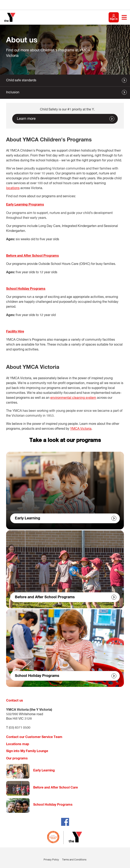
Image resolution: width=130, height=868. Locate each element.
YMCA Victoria (81, 429)
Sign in (114, 19)
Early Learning (28, 518)
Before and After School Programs (45, 597)
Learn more (26, 119)
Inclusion (13, 93)
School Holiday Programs (37, 676)
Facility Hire (15, 332)
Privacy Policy (51, 860)
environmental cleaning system (73, 398)
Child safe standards (21, 80)
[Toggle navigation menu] (124, 17)
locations (13, 188)
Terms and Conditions (74, 860)
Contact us (15, 701)
